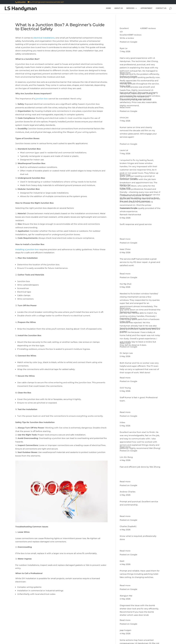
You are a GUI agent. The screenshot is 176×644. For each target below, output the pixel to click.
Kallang (47, 620)
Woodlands (21, 630)
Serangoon (100, 630)
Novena (103, 620)
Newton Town (89, 620)
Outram (126, 620)
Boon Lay (113, 630)
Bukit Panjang (128, 630)
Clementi (20, 633)
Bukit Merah (58, 623)
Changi (107, 623)
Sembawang (132, 627)
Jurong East (34, 633)
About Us (119, 9)
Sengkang (86, 630)
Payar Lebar (33, 627)
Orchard (114, 620)
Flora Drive (120, 623)
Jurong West (49, 633)
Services (130, 9)
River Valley (21, 623)
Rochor (34, 623)
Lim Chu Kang (104, 627)
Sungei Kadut (148, 627)
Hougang (50, 630)
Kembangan (148, 623)
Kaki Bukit (133, 623)
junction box (42, 99)
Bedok (97, 623)
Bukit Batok (36, 630)
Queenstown (139, 620)
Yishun (71, 633)
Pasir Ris (19, 627)
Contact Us (161, 9)
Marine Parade (33, 620)
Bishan (19, 620)
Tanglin (44, 623)
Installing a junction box (27, 249)
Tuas (61, 633)
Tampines (66, 627)
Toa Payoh (72, 623)
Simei (55, 627)
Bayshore (85, 623)
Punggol (62, 630)
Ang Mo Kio (88, 627)
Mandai (118, 627)
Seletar (74, 630)
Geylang (59, 620)
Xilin (76, 627)
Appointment (146, 9)
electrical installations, (44, 38)
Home (108, 9)
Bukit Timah (72, 620)
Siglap (46, 627)
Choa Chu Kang (147, 630)
